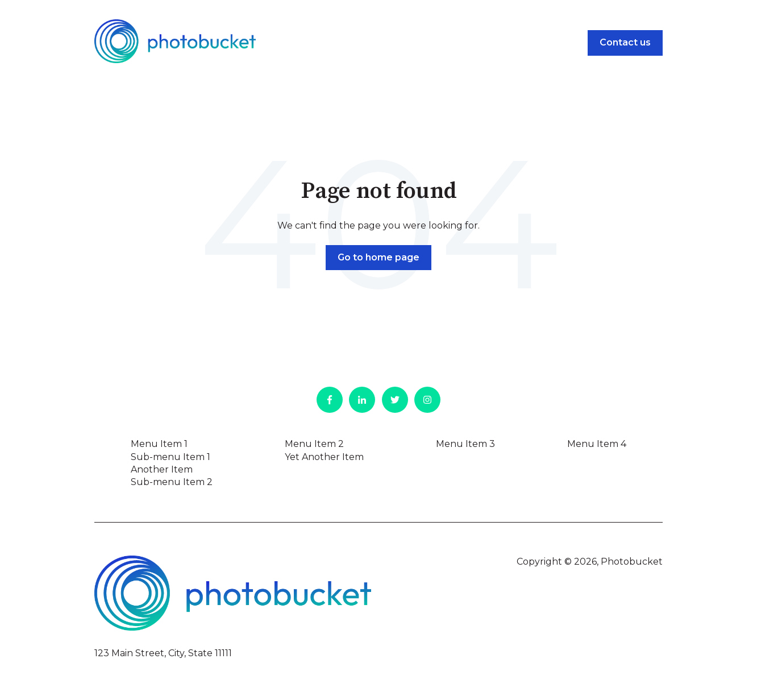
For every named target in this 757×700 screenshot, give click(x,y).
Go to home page (378, 257)
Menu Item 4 (597, 444)
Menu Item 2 (314, 444)
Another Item (162, 469)
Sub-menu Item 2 (172, 482)
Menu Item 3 (465, 444)
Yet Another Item (324, 457)
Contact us (625, 42)
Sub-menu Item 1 (170, 457)
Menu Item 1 (159, 444)
